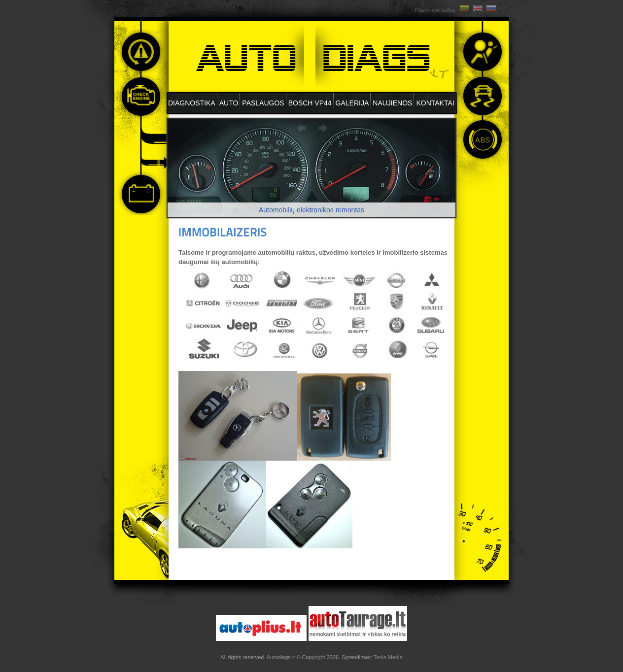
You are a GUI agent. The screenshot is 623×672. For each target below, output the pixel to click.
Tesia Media (388, 657)
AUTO (229, 103)
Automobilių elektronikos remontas (311, 210)
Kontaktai (435, 103)
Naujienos (392, 103)
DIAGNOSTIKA (192, 103)
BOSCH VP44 (310, 103)
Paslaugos (263, 103)
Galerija (352, 103)
